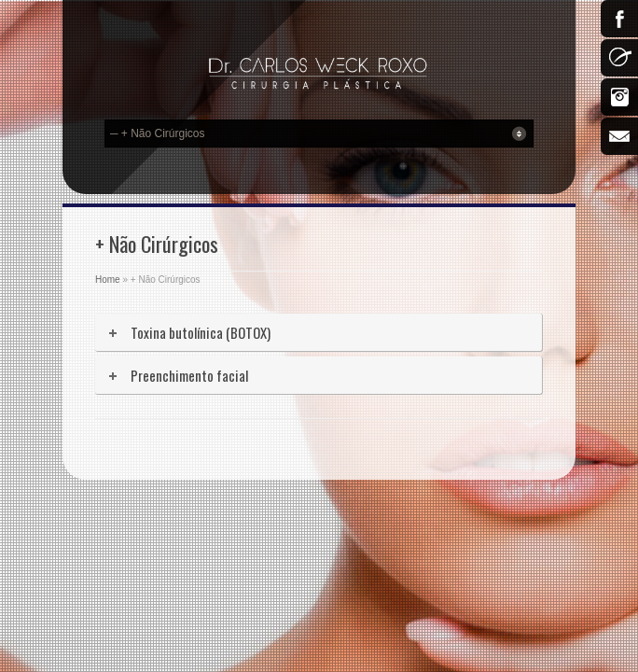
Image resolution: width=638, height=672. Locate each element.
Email (619, 136)
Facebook (619, 19)
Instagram (619, 97)
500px (619, 58)
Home (108, 280)
